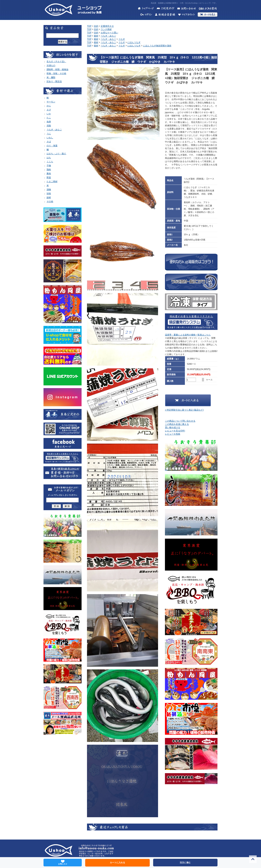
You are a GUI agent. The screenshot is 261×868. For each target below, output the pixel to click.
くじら (50, 162)
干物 (49, 166)
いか (49, 114)
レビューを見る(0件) (175, 431)
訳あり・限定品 (54, 81)
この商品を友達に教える (177, 424)
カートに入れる (117, 863)
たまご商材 (52, 182)
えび (49, 110)
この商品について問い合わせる (180, 421)
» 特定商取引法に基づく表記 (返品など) (184, 410)
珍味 (49, 194)
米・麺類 (51, 77)
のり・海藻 (52, 146)
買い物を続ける (173, 427)
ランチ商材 (106, 29)
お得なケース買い (109, 33)
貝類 (49, 126)
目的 (96, 26)
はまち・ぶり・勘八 (56, 154)
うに (49, 134)
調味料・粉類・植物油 (57, 69)
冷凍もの (51, 65)
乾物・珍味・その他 (56, 73)
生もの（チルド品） (56, 61)
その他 (50, 201)
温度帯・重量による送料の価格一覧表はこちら (188, 335)
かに (49, 106)
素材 (96, 36)
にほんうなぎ (134, 42)
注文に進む (185, 863)
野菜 (49, 178)
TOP (89, 26)
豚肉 (49, 174)
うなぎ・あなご (54, 130)
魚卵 (49, 122)
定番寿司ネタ (107, 26)
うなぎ (122, 39)
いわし (50, 138)
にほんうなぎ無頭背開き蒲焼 (157, 46)
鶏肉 (49, 170)
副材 (49, 198)
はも (49, 158)
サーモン (51, 102)
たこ (49, 118)
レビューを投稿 (173, 434)
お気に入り (63, 862)
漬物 (49, 190)
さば (49, 142)
